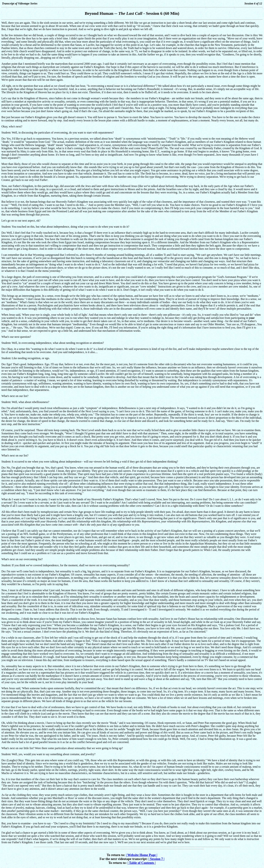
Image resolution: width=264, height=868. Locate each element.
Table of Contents (142, 863)
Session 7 (156, 859)
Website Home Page (142, 855)
